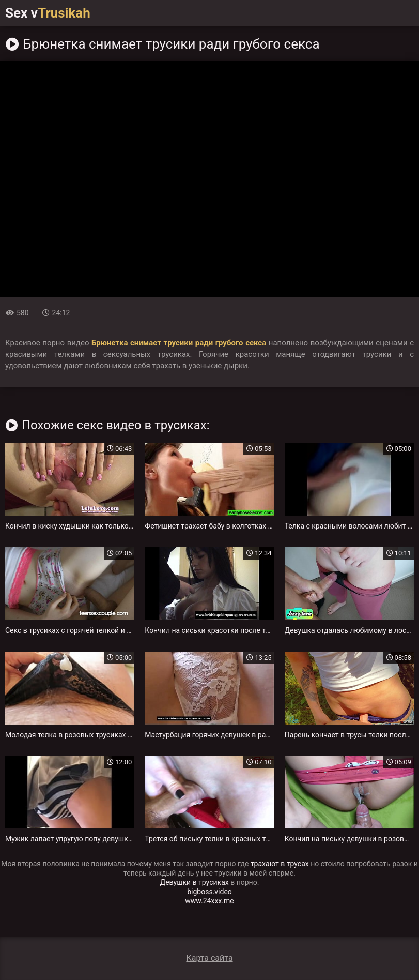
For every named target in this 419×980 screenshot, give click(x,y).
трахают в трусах (280, 864)
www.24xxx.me (209, 901)
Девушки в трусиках (195, 882)
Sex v (48, 13)
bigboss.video (209, 892)
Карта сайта (209, 958)
